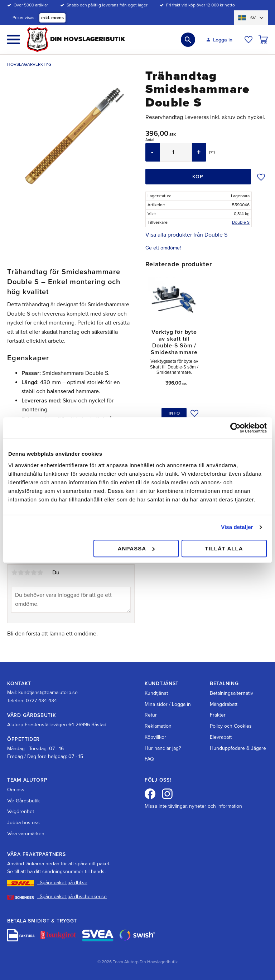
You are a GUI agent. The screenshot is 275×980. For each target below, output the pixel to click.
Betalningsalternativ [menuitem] (231, 693)
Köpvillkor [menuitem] (155, 737)
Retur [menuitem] (151, 715)
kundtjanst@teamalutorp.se (48, 692)
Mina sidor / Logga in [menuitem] (168, 704)
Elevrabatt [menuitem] (221, 737)
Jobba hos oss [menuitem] (23, 823)
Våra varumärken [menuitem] (26, 834)
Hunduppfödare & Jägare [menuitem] (238, 748)
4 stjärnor (34, 573)
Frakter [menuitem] (218, 715)
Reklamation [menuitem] (158, 726)
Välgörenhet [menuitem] (21, 811)
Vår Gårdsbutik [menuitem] (23, 801)
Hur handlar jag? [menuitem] (163, 748)
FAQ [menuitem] (149, 759)
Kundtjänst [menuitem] (156, 693)
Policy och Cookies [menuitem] (231, 726)
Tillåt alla (224, 548)
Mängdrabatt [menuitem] (224, 704)
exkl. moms (52, 18)
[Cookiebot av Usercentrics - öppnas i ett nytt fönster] (235, 428)
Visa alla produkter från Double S (186, 235)
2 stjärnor (21, 573)
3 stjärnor (27, 573)
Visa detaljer (237, 527)
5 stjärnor (40, 573)
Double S (241, 222)
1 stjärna (14, 573)
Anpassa (136, 548)
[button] (13, 39)
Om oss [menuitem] (16, 790)
